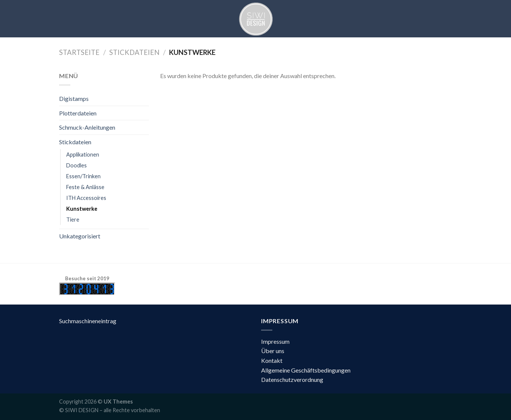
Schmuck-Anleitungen (87, 127)
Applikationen (83, 155)
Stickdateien (134, 52)
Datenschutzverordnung (292, 379)
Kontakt (272, 360)
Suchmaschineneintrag (88, 321)
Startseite (79, 52)
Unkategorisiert (80, 236)
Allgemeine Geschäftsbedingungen (306, 370)
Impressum (275, 341)
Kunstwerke (82, 209)
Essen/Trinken (83, 176)
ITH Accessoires (86, 198)
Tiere (73, 220)
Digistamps (74, 98)
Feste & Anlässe (85, 187)
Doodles (77, 165)
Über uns (273, 351)
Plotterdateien (78, 113)
